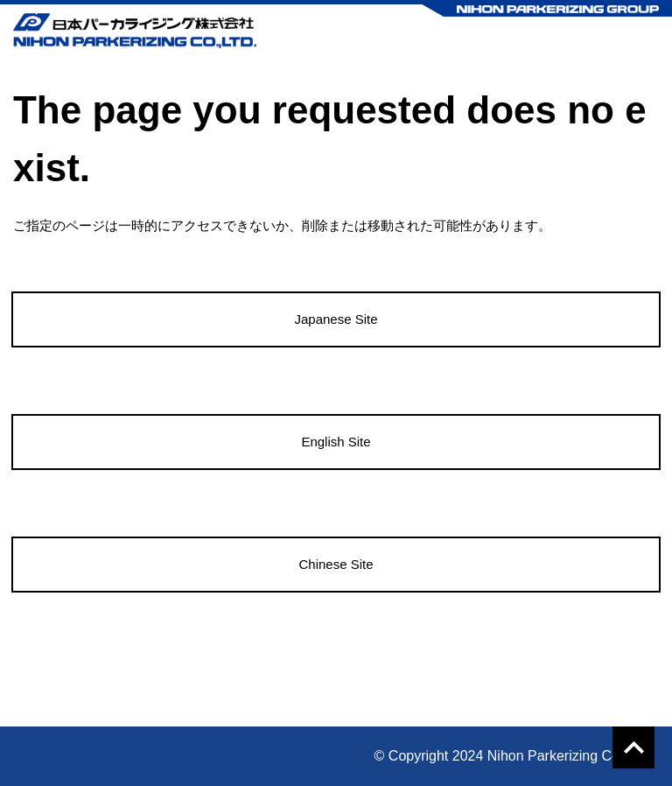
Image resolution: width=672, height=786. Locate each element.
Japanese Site (336, 319)
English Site (336, 442)
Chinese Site (336, 564)
